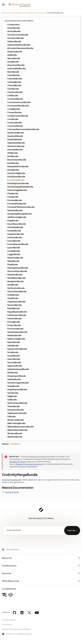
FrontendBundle (14, 200)
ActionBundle (13, 28)
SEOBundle (11, 372)
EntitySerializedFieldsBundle (20, 187)
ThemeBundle (14, 406)
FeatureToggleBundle (17, 190)
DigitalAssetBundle (16, 143)
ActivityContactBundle (18, 35)
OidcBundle (13, 298)
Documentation (8, 13)
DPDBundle (12, 153)
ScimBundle (13, 352)
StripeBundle (13, 386)
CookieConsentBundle (18, 116)
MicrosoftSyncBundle (17, 271)
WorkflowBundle (14, 437)
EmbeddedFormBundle (18, 166)
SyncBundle (12, 393)
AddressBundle (14, 41)
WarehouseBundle (16, 420)
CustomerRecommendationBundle (23, 129)
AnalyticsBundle (15, 51)
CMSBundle (12, 95)
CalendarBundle (14, 78)
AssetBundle (12, 62)
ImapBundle (12, 220)
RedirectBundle (14, 335)
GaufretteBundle (15, 210)
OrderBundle (12, 295)
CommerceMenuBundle (17, 105)
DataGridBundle (13, 139)
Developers (19, 13)
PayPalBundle (13, 308)
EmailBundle (12, 163)
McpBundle (12, 264)
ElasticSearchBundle (16, 160)
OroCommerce (13, 550)
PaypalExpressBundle (17, 312)
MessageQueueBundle (17, 268)
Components (12, 24)
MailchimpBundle (15, 258)
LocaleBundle (12, 251)
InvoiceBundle (13, 241)
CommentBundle (15, 99)
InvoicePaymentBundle (17, 244)
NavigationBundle (14, 281)
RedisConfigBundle (15, 339)
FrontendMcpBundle (17, 204)
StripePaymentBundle (16, 389)
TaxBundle (12, 400)
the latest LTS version (18, 462)
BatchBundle (13, 72)
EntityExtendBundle (16, 177)
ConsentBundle (13, 112)
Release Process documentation (29, 464)
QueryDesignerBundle (16, 332)
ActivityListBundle (16, 38)
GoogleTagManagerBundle (20, 214)
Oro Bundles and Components (35, 13)
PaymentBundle (13, 305)
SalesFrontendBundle (16, 349)
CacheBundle (13, 75)
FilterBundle (12, 193)
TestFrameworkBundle (16, 403)
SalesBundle (13, 345)
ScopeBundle (13, 356)
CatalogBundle (14, 82)
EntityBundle (12, 170)
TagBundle (11, 396)
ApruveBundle (14, 58)
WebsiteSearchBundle (16, 430)
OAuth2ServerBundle (16, 291)
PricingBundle (13, 322)
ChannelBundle (14, 85)
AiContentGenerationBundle (20, 48)
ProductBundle (13, 325)
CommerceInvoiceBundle (19, 102)
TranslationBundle (14, 410)
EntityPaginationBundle (18, 183)
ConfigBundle (14, 109)
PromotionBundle (15, 329)
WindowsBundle (15, 433)
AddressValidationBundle (19, 45)
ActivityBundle (13, 31)
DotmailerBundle (15, 149)
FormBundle (12, 197)
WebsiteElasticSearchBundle (19, 426)
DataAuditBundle (15, 136)
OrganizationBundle (16, 302)
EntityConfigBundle (16, 173)
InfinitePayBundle (15, 227)
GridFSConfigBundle (17, 217)
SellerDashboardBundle (18, 369)
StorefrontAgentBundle (18, 383)
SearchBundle (13, 359)
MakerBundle (13, 261)
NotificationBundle (16, 288)
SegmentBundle (15, 366)
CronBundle (13, 119)
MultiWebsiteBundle (15, 278)
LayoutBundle (12, 247)
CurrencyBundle (13, 122)
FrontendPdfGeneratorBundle (21, 207)
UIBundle (10, 416)
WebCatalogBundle (16, 423)
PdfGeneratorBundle (16, 315)
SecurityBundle (14, 362)
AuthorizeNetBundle (16, 68)
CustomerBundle (15, 126)
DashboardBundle (16, 133)
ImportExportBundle (15, 224)
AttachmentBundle (15, 65)
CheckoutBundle (14, 92)
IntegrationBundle (16, 234)
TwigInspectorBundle (17, 413)
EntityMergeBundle (16, 180)
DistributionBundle (16, 146)
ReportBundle (14, 342)
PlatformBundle (13, 318)
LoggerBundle (14, 254)
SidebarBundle (14, 379)
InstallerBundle (13, 231)
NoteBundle (13, 285)
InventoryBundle (15, 237)
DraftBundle (12, 156)
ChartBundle (13, 89)
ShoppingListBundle (15, 376)
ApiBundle (12, 55)
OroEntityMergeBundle (11, 480)
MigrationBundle (14, 274)
